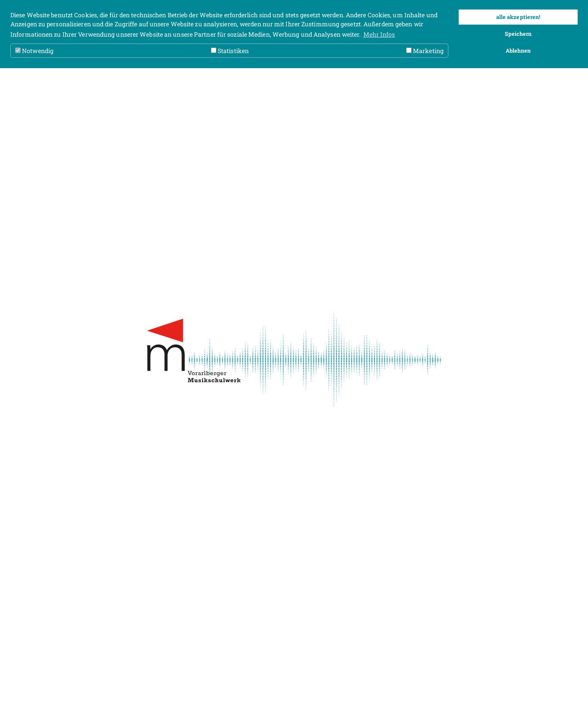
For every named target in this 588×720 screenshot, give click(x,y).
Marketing (425, 51)
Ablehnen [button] (518, 50)
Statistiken (230, 51)
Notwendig (34, 51)
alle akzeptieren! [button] (518, 17)
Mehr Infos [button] (379, 34)
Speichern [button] (518, 34)
